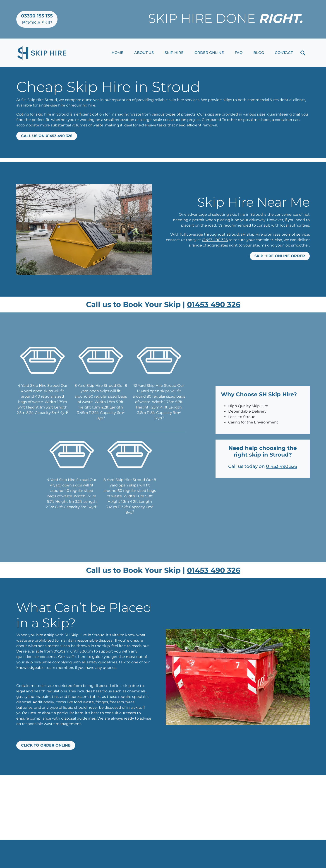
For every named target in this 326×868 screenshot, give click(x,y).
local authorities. (295, 225)
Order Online (209, 53)
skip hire (33, 662)
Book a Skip (37, 19)
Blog (259, 53)
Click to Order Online (46, 745)
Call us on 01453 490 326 (47, 136)
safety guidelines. (102, 662)
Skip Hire (174, 53)
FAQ (239, 53)
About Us (144, 53)
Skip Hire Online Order (280, 256)
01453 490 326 (215, 240)
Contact (284, 53)
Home (117, 53)
